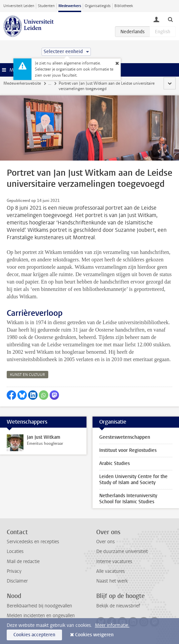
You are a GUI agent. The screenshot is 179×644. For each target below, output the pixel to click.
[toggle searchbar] (170, 19)
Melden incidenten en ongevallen (41, 616)
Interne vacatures (114, 562)
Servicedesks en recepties (33, 542)
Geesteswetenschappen (125, 437)
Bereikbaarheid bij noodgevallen (39, 606)
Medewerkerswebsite (22, 83)
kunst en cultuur (27, 375)
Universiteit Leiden (19, 6)
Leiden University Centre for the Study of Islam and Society (133, 480)
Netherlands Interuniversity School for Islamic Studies (128, 499)
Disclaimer (17, 581)
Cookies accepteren (34, 635)
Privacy (14, 571)
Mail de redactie (23, 562)
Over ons (105, 542)
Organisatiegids (98, 6)
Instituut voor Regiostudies (128, 450)
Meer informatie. (112, 625)
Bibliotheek (124, 6)
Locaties (15, 551)
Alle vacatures (110, 571)
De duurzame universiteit (122, 551)
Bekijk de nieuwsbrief (118, 606)
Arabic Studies (114, 463)
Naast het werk (112, 581)
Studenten (46, 6)
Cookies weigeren (94, 635)
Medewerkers (70, 6)
